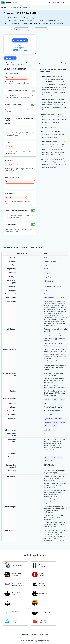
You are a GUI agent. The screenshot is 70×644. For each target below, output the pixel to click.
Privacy (33, 634)
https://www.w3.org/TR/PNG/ (54, 298)
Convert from (8, 29)
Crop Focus (9, 193)
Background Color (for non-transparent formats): (19, 120)
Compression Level (11, 73)
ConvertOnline (9, 3)
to (31, 29)
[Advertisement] (55, 44)
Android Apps (54, 3)
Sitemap (25, 634)
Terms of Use (43, 634)
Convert (10, 58)
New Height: (9, 160)
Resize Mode (9, 178)
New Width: (9, 143)
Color (66, 3)
